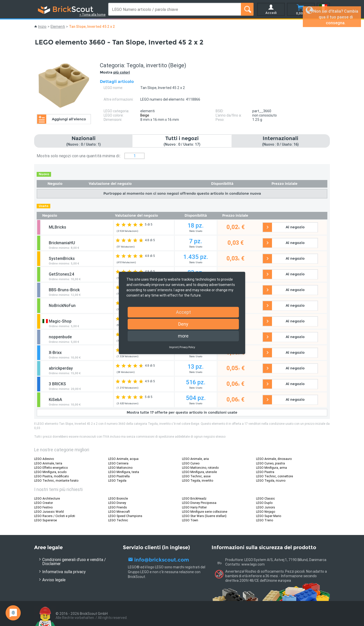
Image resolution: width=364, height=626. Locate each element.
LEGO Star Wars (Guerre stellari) (204, 516)
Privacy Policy (187, 347)
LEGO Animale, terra (48, 463)
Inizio (42, 27)
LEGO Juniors (266, 507)
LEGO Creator (43, 503)
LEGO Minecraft (119, 512)
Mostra (115, 72)
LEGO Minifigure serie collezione (205, 512)
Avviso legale (54, 580)
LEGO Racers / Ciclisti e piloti (55, 516)
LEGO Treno (265, 520)
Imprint (173, 347)
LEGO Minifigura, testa (124, 472)
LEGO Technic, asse (196, 476)
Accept (183, 312)
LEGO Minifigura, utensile (199, 472)
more (183, 336)
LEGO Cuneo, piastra (270, 463)
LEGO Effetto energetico (51, 468)
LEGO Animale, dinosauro (274, 459)
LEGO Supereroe (45, 520)
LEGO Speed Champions (125, 516)
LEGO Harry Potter (194, 507)
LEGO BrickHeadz (194, 498)
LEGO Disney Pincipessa (199, 503)
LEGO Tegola (117, 480)
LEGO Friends (118, 507)
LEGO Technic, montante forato (56, 480)
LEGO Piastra (265, 472)
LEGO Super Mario (269, 516)
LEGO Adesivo (44, 459)
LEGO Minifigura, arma (271, 468)
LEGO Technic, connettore (275, 476)
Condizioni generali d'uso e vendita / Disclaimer (74, 562)
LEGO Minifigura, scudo (50, 472)
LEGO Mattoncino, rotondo (200, 468)
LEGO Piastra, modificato (51, 476)
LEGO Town (190, 520)
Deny (183, 324)
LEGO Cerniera (118, 463)
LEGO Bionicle (118, 498)
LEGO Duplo (264, 503)
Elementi (58, 27)
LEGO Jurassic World (49, 512)
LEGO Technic (118, 520)
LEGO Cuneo (191, 463)
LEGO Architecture (47, 498)
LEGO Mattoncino (120, 468)
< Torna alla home (93, 15)
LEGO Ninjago (266, 512)
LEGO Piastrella (119, 476)
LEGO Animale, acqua (123, 459)
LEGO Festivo (43, 507)
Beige (145, 115)
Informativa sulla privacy (64, 572)
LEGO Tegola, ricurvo (271, 480)
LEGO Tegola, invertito (198, 480)
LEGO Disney (117, 503)
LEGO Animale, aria (195, 459)
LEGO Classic (266, 498)
